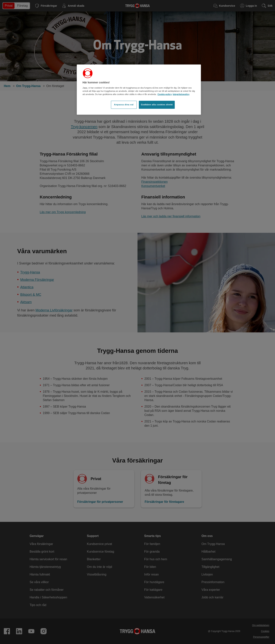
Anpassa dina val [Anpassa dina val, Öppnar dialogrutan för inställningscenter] (124, 105)
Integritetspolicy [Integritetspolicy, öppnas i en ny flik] (181, 94)
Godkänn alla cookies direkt (157, 105)
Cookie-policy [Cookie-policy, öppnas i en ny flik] (165, 94)
